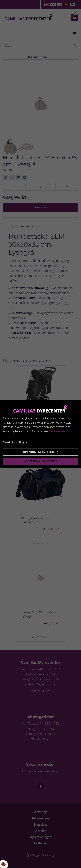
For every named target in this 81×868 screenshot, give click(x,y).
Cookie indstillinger (15, 442)
